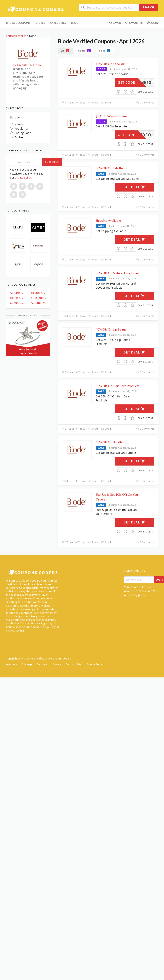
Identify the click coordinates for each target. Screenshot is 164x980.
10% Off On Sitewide (110, 64)
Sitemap (27, 664)
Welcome (11, 664)
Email (106, 103)
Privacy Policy (94, 664)
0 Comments (145, 103)
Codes (84, 51)
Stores (40, 23)
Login (152, 23)
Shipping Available (108, 220)
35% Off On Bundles (110, 442)
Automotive (39, 303)
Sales (105, 51)
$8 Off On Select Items (111, 116)
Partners (42, 664)
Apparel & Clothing (18, 293)
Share (93, 103)
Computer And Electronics (18, 303)
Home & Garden (18, 298)
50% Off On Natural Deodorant (117, 273)
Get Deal (134, 187)
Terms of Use (74, 664)
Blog (75, 23)
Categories (58, 23)
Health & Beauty (39, 293)
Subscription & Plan (39, 298)
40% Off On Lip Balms (111, 329)
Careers (56, 664)
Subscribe (52, 162)
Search (148, 7)
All (65, 51)
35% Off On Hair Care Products (117, 386)
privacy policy (23, 178)
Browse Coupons (18, 23)
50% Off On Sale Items (111, 168)
